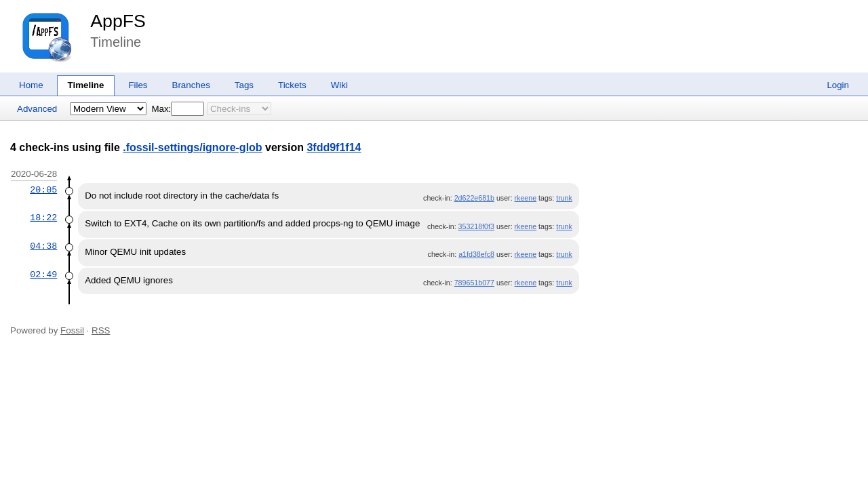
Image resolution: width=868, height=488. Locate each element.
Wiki (339, 85)
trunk (564, 198)
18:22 (43, 218)
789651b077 (474, 283)
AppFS (118, 21)
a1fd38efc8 (476, 254)
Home (31, 85)
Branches (191, 85)
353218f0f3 (476, 226)
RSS (101, 330)
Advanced (37, 109)
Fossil (72, 330)
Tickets (292, 85)
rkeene (526, 198)
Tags (244, 85)
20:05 (43, 190)
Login (838, 85)
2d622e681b (474, 198)
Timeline (86, 85)
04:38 (43, 246)
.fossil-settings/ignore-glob (192, 147)
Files (138, 85)
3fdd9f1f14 (334, 147)
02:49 (43, 274)
